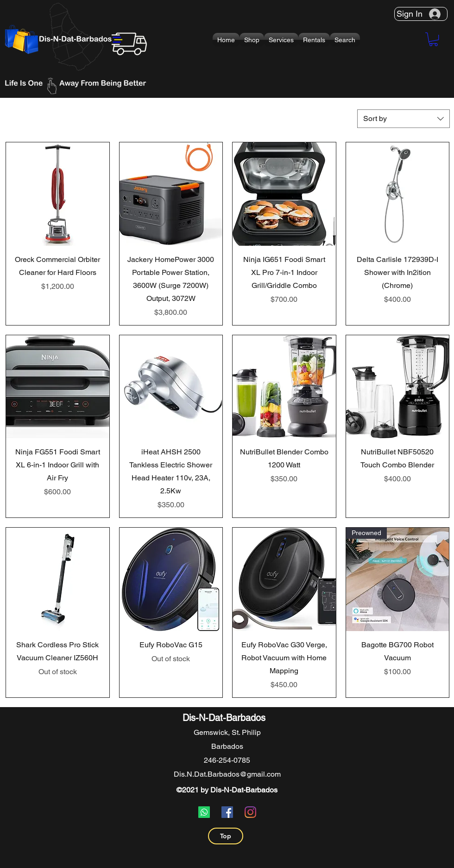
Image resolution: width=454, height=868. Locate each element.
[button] (252, 40)
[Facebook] (227, 812)
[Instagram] (250, 812)
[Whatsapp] (204, 812)
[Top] (226, 836)
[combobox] (404, 119)
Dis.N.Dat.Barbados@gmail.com (227, 774)
